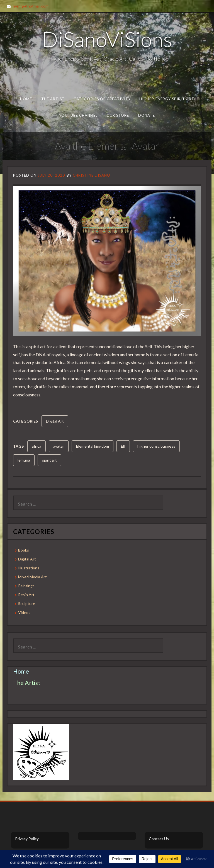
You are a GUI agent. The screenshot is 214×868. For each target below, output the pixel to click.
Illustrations (29, 568)
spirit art (49, 460)
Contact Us (159, 839)
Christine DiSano (92, 175)
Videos (24, 612)
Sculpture (27, 604)
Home (26, 99)
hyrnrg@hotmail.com (31, 6)
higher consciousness (156, 446)
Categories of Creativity (102, 99)
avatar (59, 446)
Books (24, 550)
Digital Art (55, 421)
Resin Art (26, 595)
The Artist (53, 99)
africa (37, 446)
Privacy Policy (27, 839)
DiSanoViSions (107, 39)
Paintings (26, 586)
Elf (123, 446)
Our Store (118, 115)
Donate (146, 115)
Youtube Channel (78, 115)
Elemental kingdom (93, 446)
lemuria (24, 460)
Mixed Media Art (32, 577)
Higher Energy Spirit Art (167, 99)
